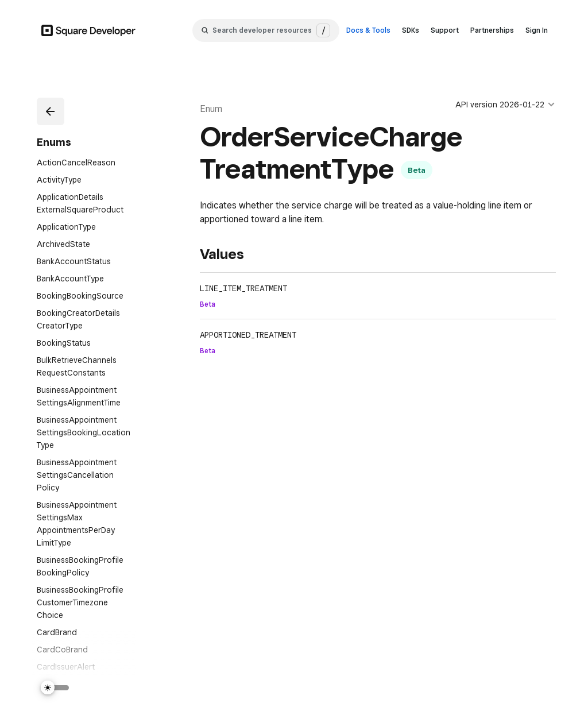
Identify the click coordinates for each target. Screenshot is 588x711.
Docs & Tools (368, 30)
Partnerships (492, 30)
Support (445, 30)
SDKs (411, 30)
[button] (51, 111)
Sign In (537, 30)
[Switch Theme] (55, 688)
